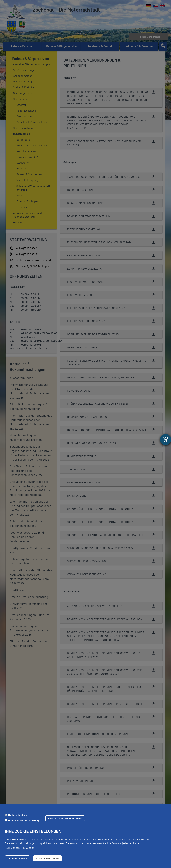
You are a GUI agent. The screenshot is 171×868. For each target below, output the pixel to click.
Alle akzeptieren (47, 858)
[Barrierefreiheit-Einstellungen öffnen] (166, 440)
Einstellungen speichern (65, 818)
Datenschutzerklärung (19, 848)
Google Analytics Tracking (24, 820)
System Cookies (18, 815)
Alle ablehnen (17, 858)
